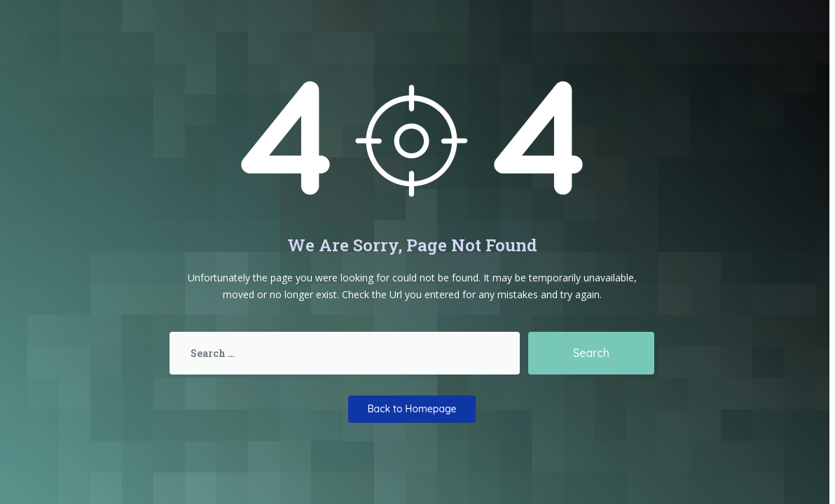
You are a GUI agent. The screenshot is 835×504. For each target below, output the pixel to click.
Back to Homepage (412, 409)
